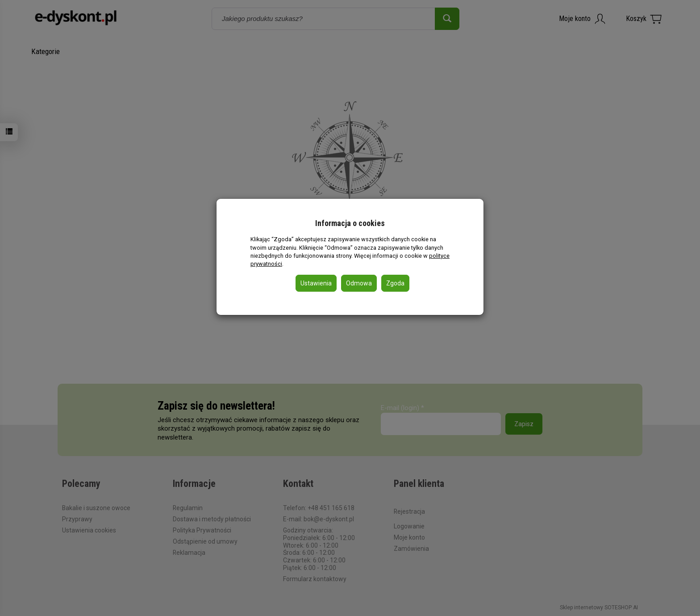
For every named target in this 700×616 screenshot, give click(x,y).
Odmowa (359, 283)
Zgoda (395, 283)
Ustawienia (316, 283)
